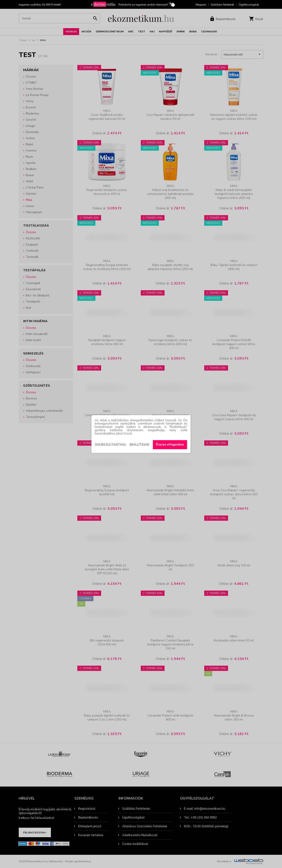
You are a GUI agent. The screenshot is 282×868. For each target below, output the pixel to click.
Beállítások (139, 445)
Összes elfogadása (170, 445)
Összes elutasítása (110, 445)
